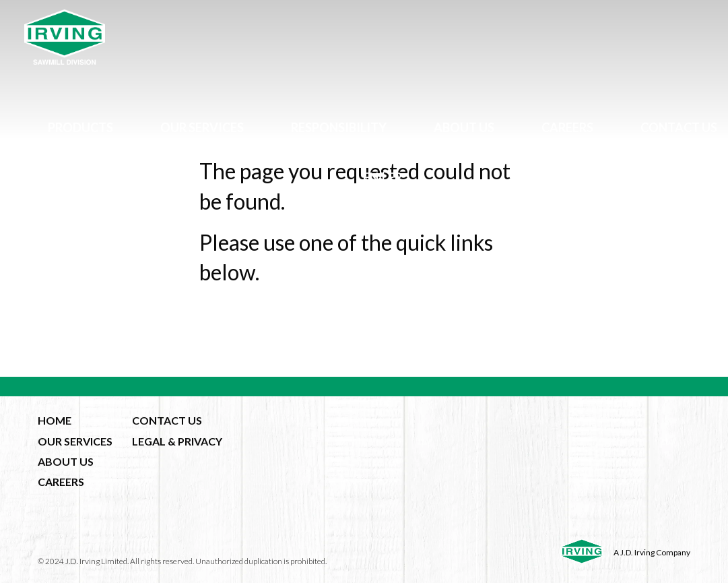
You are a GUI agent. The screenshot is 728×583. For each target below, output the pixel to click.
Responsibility (339, 127)
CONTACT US (167, 420)
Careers (567, 127)
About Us (464, 127)
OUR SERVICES (75, 441)
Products (80, 127)
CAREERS (61, 482)
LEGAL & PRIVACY (177, 441)
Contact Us (679, 127)
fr (395, 177)
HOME (55, 420)
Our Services (202, 127)
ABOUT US (66, 461)
